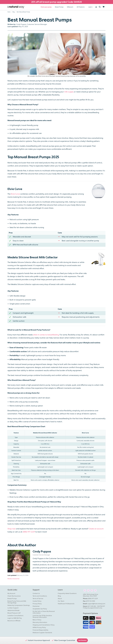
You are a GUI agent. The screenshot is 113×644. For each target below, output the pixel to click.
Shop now (12, 529)
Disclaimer (36, 606)
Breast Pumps (59, 7)
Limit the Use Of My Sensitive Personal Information (42, 616)
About (60, 599)
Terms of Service (38, 599)
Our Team (61, 601)
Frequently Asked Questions (67, 593)
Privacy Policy (37, 604)
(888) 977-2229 (29, 532)
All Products (80, 7)
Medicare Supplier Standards (42, 633)
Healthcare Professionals (66, 604)
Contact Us (36, 593)
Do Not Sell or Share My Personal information (44, 612)
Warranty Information (40, 622)
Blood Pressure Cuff (14, 613)
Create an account (96, 529)
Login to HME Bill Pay (15, 618)
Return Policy (37, 620)
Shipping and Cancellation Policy (44, 625)
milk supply (69, 92)
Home (9, 12)
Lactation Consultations (15, 616)
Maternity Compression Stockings (19, 605)
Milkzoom (70, 7)
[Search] (100, 7)
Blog (14, 12)
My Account (11, 593)
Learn (90, 7)
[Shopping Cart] (104, 7)
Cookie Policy (37, 601)
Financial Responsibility (40, 630)
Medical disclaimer (14, 579)
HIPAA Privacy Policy (39, 628)
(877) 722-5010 (90, 601)
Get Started (82, 640)
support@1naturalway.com (96, 604)
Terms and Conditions (40, 596)
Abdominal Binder (14, 610)
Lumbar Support (13, 608)
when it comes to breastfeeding (46, 335)
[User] (96, 7)
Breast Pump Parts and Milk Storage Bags (17, 602)
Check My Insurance (14, 596)
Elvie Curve (15, 194)
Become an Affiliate (14, 621)
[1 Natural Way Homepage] (16, 7)
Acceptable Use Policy (40, 609)
